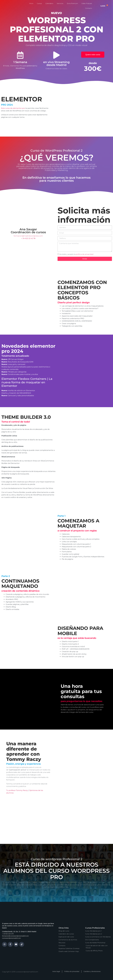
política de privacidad (85, 254)
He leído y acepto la (76, 254)
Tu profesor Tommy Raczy (17, 790)
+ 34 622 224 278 (8, 934)
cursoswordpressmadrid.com (11, 938)
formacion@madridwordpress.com (28, 236)
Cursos (39, 3)
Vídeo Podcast (87, 3)
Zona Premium (72, 3)
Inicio (31, 3)
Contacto (89, 8)
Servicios (60, 3)
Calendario (49, 3)
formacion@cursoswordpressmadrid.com (15, 936)
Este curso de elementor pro (13, 108)
